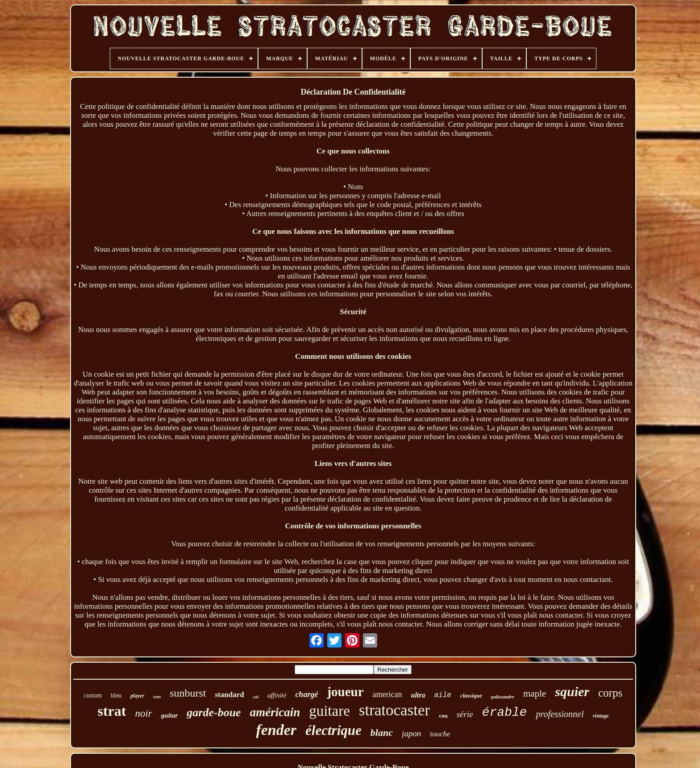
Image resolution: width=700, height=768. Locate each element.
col (256, 697)
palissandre (503, 697)
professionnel (560, 714)
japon (411, 733)
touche (440, 734)
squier (572, 691)
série (465, 714)
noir (143, 713)
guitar (170, 715)
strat (112, 711)
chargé (306, 694)
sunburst (188, 693)
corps (610, 693)
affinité (277, 695)
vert (157, 697)
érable (505, 712)
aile (443, 695)
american (387, 694)
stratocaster (394, 710)
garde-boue (214, 712)
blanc (382, 733)
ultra (418, 695)
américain (275, 712)
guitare (329, 711)
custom (93, 695)
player (137, 696)
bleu (116, 695)
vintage (600, 716)
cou (443, 716)
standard (229, 695)
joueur (345, 692)
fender (276, 730)
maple (535, 693)
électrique (333, 730)
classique (471, 695)
